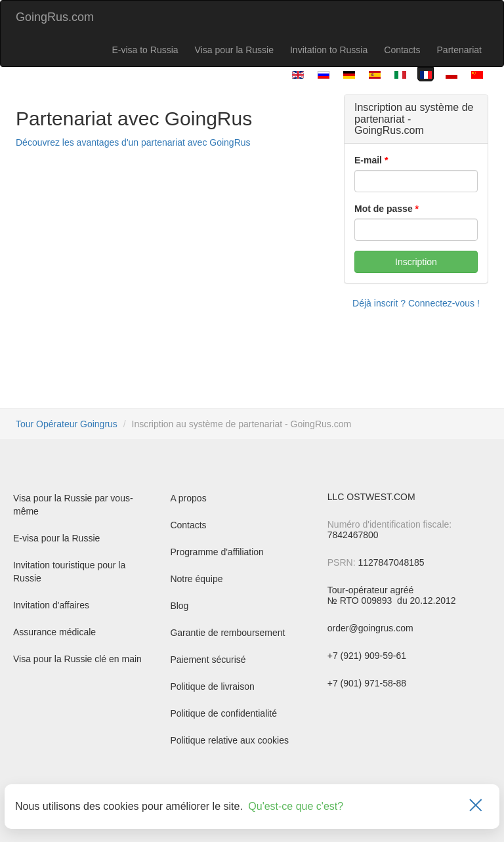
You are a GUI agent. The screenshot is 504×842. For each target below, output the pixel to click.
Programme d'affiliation (217, 552)
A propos (188, 498)
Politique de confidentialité (223, 713)
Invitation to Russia (329, 50)
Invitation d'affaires (51, 605)
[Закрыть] (476, 807)
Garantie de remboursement (227, 633)
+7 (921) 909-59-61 (367, 656)
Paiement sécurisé (208, 660)
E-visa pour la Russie (56, 538)
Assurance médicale (54, 632)
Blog (179, 606)
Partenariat (459, 50)
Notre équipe (196, 579)
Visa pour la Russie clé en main (77, 659)
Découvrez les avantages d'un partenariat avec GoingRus (133, 142)
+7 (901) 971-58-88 (367, 683)
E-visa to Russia (145, 50)
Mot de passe (384, 209)
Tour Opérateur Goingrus (67, 424)
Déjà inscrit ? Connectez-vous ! (416, 303)
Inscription (416, 262)
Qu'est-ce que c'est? (296, 806)
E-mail (368, 160)
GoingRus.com (55, 17)
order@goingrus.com (370, 628)
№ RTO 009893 (361, 600)
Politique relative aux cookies (229, 740)
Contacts (402, 50)
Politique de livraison (212, 686)
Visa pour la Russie (234, 50)
